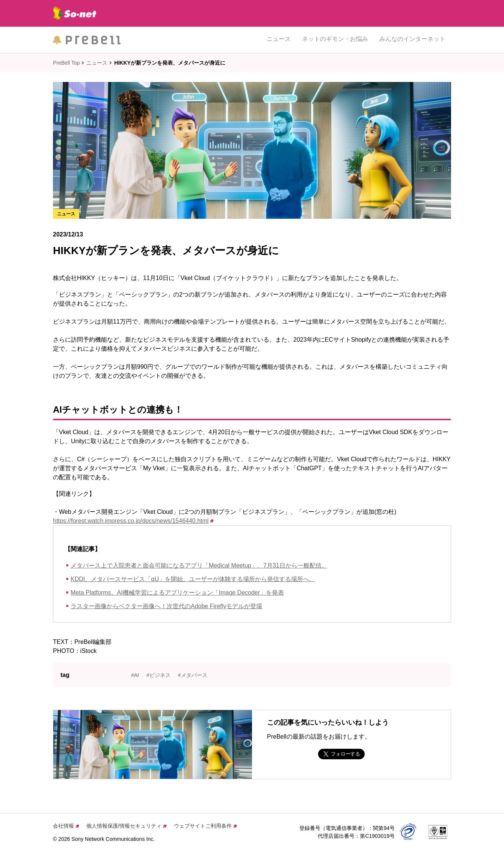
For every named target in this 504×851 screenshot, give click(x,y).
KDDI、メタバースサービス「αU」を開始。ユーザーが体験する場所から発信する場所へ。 (193, 579)
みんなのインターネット (412, 40)
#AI (135, 675)
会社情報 (66, 826)
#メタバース (193, 675)
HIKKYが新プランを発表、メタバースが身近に (170, 63)
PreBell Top (66, 63)
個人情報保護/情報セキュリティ (126, 826)
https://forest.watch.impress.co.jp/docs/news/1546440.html (133, 521)
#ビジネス (158, 675)
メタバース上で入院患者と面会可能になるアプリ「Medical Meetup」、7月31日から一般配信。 (199, 566)
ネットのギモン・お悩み (335, 40)
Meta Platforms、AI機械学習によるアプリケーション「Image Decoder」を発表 (177, 593)
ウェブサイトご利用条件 (205, 826)
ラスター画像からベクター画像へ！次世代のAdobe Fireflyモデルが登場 (166, 606)
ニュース (279, 40)
